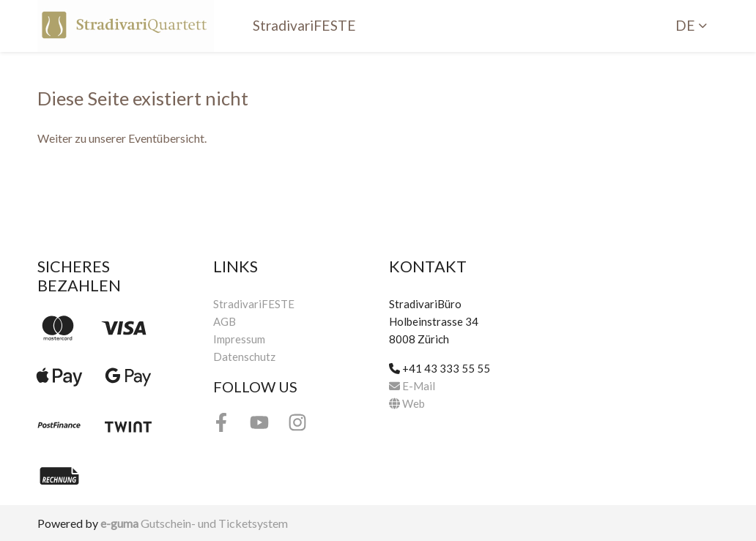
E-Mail (412, 386)
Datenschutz (244, 357)
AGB (225, 321)
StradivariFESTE (304, 25)
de (685, 25)
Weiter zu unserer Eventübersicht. (122, 138)
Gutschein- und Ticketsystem (194, 523)
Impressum (239, 339)
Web (407, 403)
